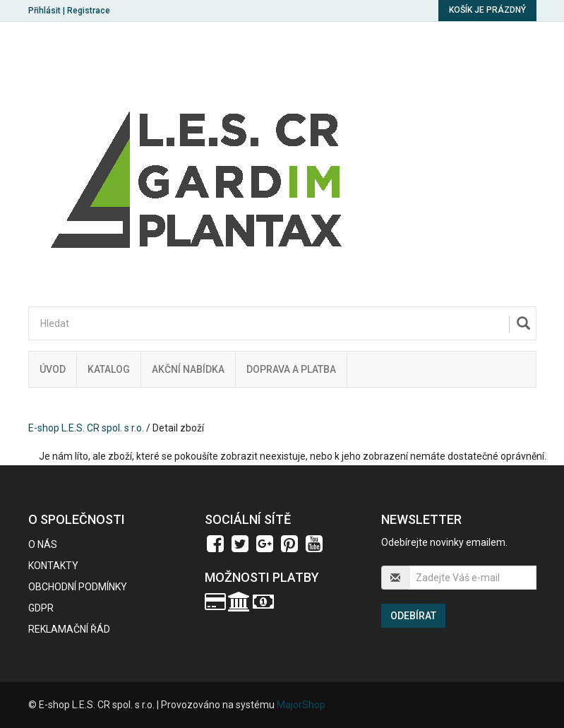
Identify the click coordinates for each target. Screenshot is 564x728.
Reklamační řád (69, 629)
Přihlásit (44, 11)
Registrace (89, 11)
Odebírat (413, 616)
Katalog (109, 369)
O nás (43, 544)
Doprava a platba (291, 369)
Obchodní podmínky (78, 587)
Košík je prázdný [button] (487, 10)
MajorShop (301, 705)
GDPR (41, 608)
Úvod (53, 369)
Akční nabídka (188, 369)
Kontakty (53, 566)
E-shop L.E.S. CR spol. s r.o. (86, 428)
